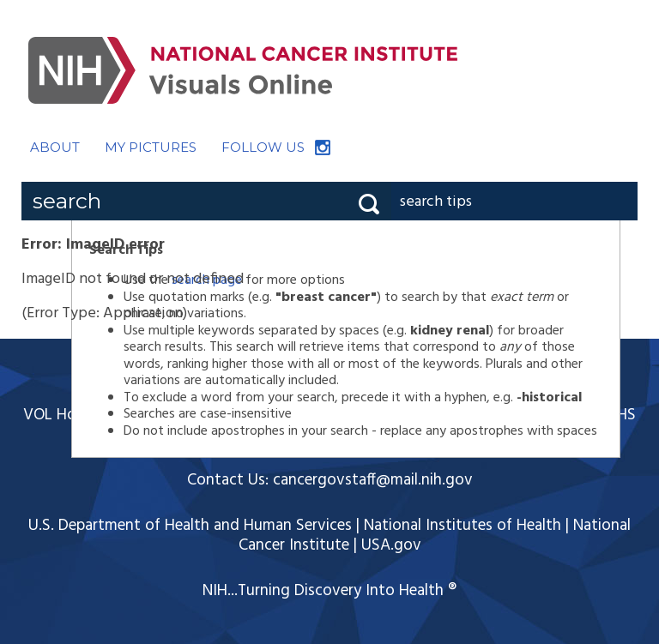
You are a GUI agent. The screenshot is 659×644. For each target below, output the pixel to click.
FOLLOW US (263, 147)
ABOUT (55, 147)
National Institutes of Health (463, 526)
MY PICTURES (151, 147)
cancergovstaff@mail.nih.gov (373, 480)
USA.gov (391, 545)
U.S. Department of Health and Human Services (190, 526)
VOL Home (60, 415)
